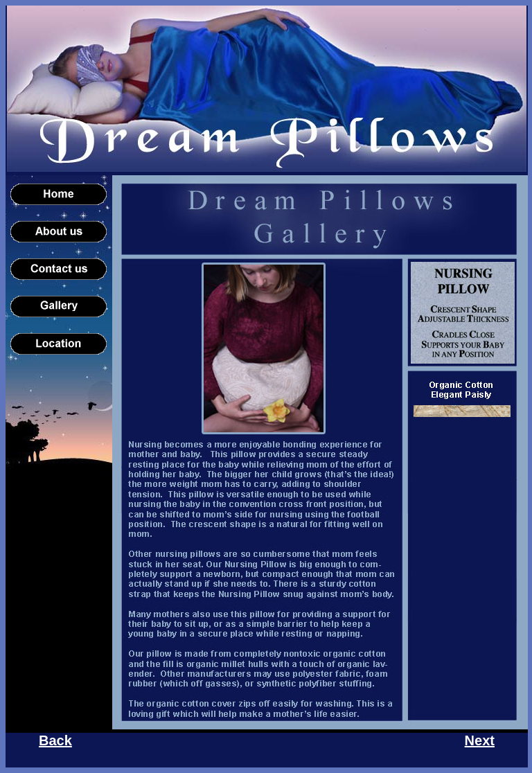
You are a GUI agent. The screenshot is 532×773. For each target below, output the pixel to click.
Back (55, 740)
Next (480, 740)
